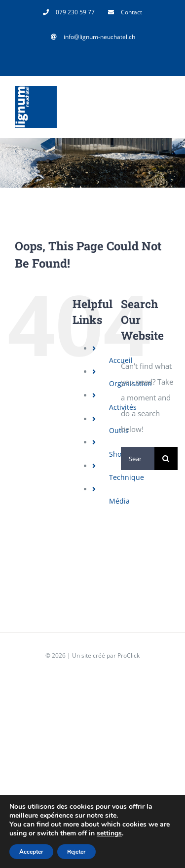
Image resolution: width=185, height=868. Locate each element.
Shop (117, 454)
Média (119, 501)
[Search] (166, 458)
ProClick (129, 655)
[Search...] (138, 458)
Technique (127, 477)
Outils (119, 430)
